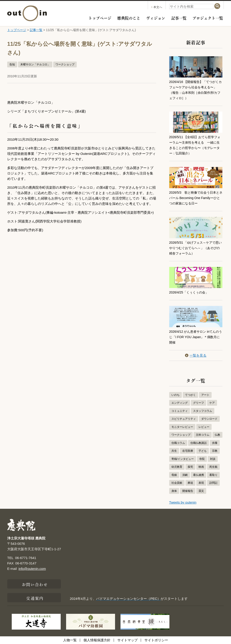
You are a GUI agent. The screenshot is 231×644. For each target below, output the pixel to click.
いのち (176, 395)
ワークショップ (65, 64)
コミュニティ (180, 411)
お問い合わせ (35, 584)
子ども (203, 451)
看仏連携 (199, 475)
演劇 (185, 475)
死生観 (213, 467)
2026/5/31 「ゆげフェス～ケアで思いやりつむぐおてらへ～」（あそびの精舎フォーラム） (196, 248)
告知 (12, 64)
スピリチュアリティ (184, 419)
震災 (201, 491)
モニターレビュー (182, 427)
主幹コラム (203, 435)
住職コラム (178, 443)
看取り (213, 475)
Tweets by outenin (183, 502)
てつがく (190, 395)
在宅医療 (188, 451)
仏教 (217, 435)
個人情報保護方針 (97, 640)
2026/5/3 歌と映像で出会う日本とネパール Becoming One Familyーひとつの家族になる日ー (195, 198)
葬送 (190, 483)
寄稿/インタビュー (183, 459)
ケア (212, 403)
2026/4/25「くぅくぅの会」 (190, 292)
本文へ (157, 7)
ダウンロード (209, 419)
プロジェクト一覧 (208, 18)
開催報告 (188, 491)
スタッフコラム (203, 411)
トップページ (100, 18)
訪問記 (213, 483)
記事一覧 (179, 18)
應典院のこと (129, 18)
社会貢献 (177, 483)
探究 (190, 467)
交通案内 (35, 598)
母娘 (174, 475)
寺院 (202, 459)
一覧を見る (196, 355)
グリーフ (199, 403)
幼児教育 (177, 467)
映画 (201, 467)
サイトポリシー (156, 640)
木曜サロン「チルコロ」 (35, 64)
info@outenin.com (32, 569)
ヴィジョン (156, 18)
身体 (174, 491)
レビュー (204, 427)
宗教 (215, 451)
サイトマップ (127, 640)
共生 (174, 451)
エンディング (180, 403)
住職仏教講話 (199, 443)
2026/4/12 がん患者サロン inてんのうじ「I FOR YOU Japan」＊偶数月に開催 (195, 337)
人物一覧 (70, 640)
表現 (201, 483)
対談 (213, 459)
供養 (215, 443)
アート (205, 395)
